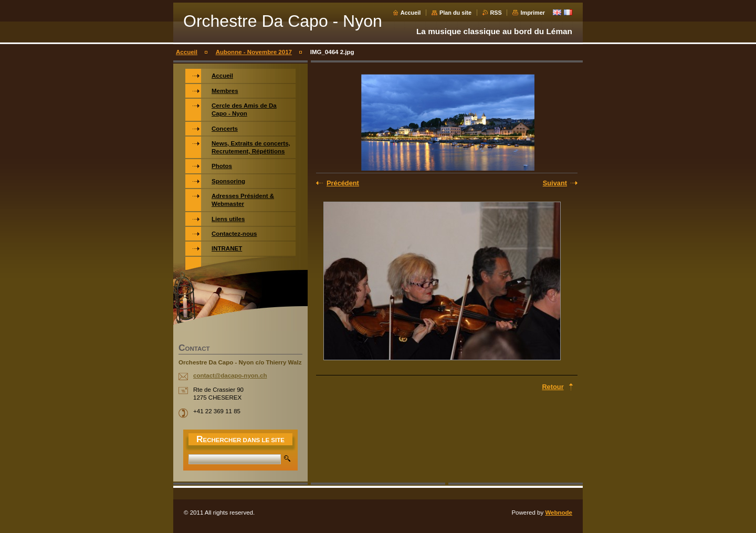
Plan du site (455, 13)
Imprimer (533, 13)
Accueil (411, 13)
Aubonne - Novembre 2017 (254, 52)
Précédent (343, 183)
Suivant (555, 183)
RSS (496, 13)
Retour (553, 387)
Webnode (559, 513)
